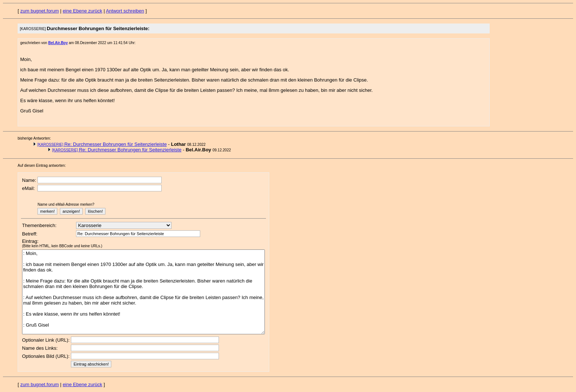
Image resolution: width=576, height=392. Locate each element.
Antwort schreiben (125, 11)
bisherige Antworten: (34, 138)
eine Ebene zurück (83, 11)
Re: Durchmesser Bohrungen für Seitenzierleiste (102, 144)
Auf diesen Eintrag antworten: (42, 166)
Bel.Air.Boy (58, 43)
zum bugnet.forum (39, 11)
